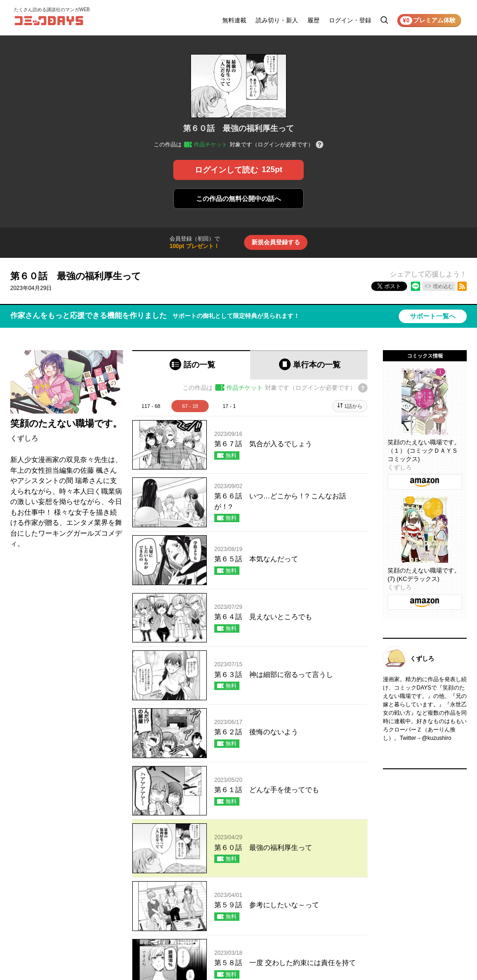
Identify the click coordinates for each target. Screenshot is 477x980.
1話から (353, 406)
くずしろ (24, 438)
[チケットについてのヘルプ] (320, 145)
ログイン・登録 (350, 20)
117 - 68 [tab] (151, 406)
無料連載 (234, 20)
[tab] (191, 365)
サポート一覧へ (433, 316)
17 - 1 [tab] (229, 406)
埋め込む (443, 286)
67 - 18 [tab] (190, 406)
